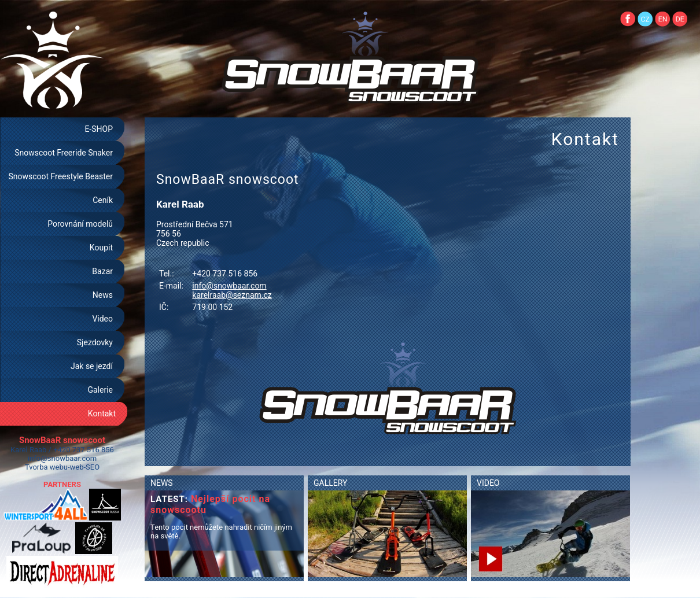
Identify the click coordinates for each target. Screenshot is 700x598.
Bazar (102, 271)
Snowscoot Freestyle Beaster (60, 176)
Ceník (103, 200)
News (103, 295)
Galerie (100, 390)
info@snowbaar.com (62, 458)
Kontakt (102, 414)
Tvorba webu (46, 467)
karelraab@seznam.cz (232, 295)
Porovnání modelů (80, 224)
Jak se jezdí (92, 366)
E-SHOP (99, 129)
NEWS (162, 483)
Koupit (101, 248)
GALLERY (330, 483)
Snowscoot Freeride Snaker (64, 153)
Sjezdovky (95, 342)
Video (102, 319)
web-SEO (85, 467)
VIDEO (488, 483)
